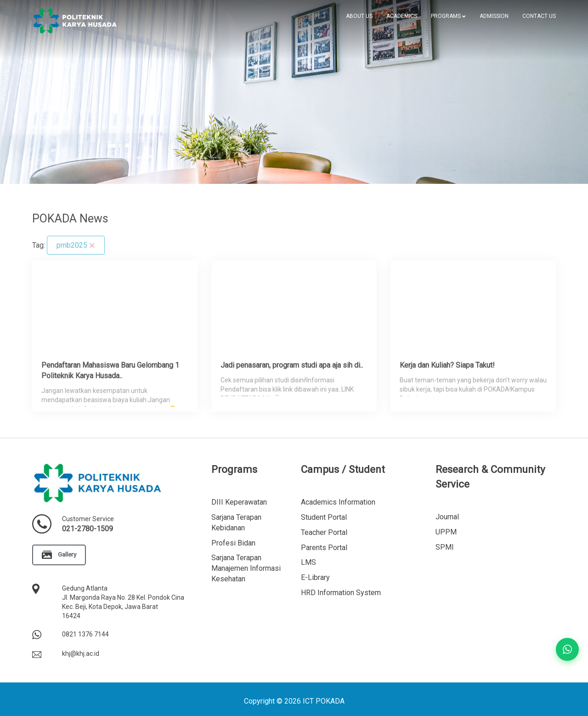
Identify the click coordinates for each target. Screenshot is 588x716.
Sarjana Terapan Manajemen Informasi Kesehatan (246, 568)
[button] (448, 16)
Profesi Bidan (233, 543)
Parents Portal (324, 548)
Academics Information (338, 502)
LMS (308, 562)
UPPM (446, 532)
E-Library (315, 577)
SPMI (445, 547)
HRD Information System (341, 593)
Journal (447, 517)
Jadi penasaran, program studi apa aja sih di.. (292, 365)
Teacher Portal (324, 532)
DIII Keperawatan (239, 502)
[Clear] (92, 245)
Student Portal (324, 517)
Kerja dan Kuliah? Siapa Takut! (447, 365)
